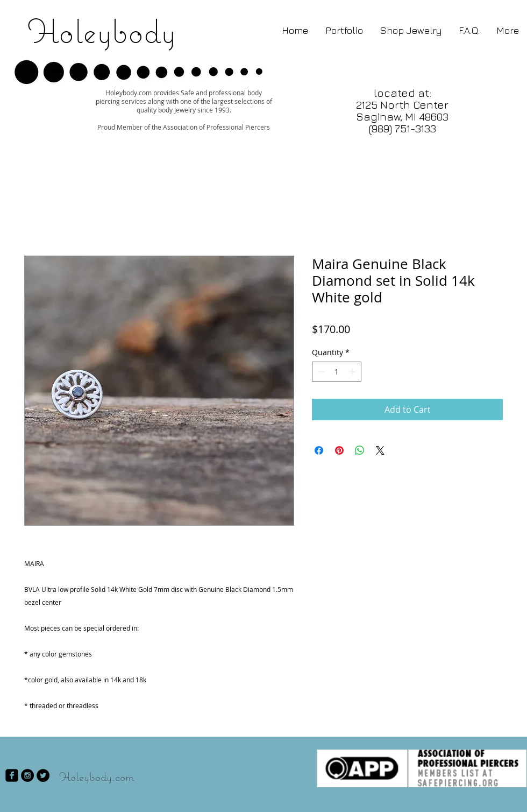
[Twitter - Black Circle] (43, 775)
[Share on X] (380, 450)
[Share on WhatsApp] (360, 450)
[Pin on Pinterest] (339, 450)
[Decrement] (320, 372)
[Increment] (353, 372)
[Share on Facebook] (319, 450)
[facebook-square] (12, 775)
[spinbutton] (337, 372)
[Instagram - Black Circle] (27, 775)
